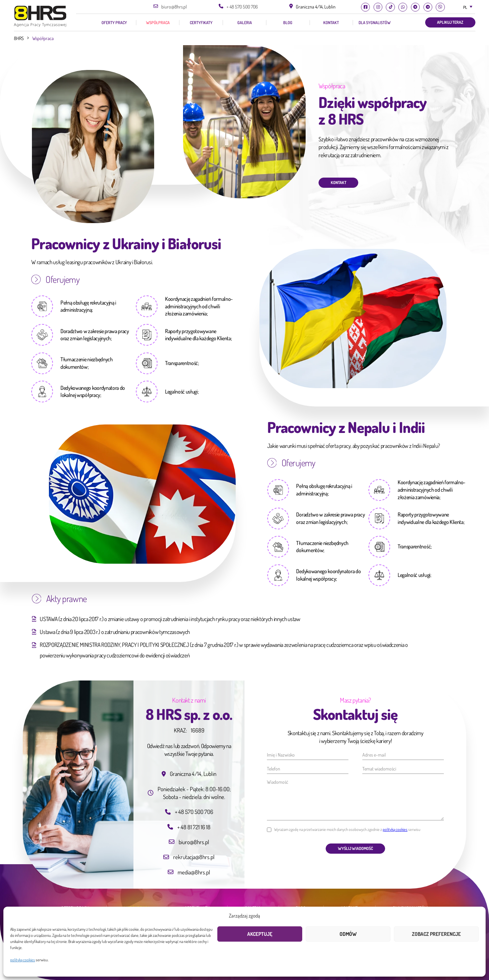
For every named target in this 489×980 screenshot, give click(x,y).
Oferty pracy (114, 23)
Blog (288, 23)
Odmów (348, 934)
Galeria (245, 23)
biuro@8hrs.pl (174, 7)
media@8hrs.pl (194, 872)
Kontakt (331, 23)
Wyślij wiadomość (356, 848)
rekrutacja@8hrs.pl (194, 857)
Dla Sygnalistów (375, 23)
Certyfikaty (201, 23)
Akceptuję (260, 934)
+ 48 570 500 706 (242, 7)
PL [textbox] (465, 7)
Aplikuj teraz (450, 22)
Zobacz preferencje (436, 934)
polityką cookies (23, 960)
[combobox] (467, 7)
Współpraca (158, 23)
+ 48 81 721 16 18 (194, 827)
